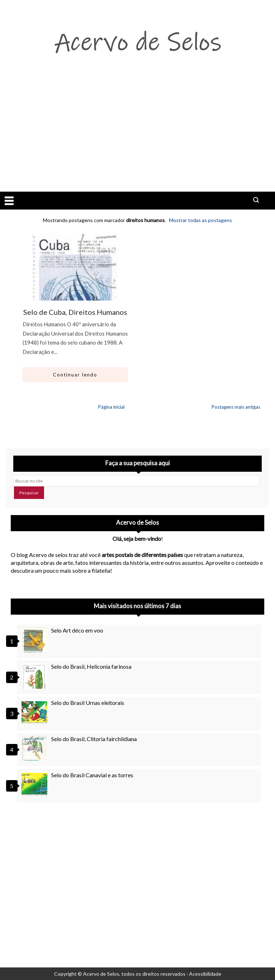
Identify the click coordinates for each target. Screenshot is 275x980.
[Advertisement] (137, 138)
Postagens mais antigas (236, 407)
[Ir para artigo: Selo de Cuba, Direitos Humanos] (75, 290)
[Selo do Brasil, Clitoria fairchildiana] (35, 748)
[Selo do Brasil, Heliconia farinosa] (35, 676)
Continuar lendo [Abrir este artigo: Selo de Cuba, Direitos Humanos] (75, 375)
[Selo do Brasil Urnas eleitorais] (35, 712)
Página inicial (111, 407)
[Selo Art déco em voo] (35, 640)
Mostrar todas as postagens (201, 220)
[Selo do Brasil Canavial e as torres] (35, 784)
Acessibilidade (205, 974)
